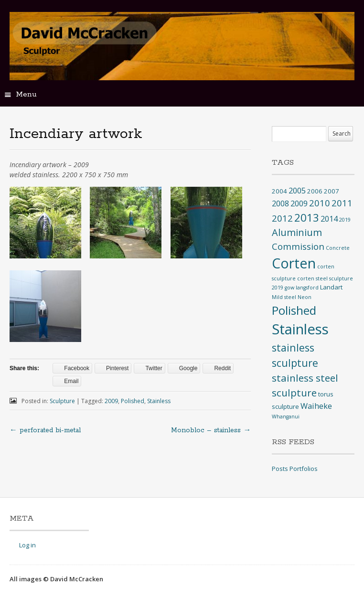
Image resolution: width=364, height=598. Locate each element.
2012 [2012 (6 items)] (282, 218)
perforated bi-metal (45, 430)
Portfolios (304, 469)
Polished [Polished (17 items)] (294, 310)
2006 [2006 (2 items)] (315, 191)
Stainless (159, 401)
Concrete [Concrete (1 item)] (338, 248)
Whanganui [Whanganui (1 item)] (286, 416)
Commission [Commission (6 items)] (298, 246)
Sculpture (62, 401)
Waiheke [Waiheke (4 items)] (316, 406)
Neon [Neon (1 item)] (305, 297)
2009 (111, 401)
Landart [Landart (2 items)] (331, 287)
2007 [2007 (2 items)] (332, 191)
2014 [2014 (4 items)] (329, 219)
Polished (133, 401)
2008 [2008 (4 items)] (280, 203)
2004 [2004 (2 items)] (279, 191)
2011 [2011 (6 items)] (342, 203)
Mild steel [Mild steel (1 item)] (284, 297)
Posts (280, 469)
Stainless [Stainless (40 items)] (300, 329)
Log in (27, 545)
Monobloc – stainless (211, 430)
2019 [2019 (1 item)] (345, 220)
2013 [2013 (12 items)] (307, 218)
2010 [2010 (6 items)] (320, 203)
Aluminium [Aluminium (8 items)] (297, 232)
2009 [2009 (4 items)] (299, 203)
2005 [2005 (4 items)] (297, 191)
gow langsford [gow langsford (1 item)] (302, 288)
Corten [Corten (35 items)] (294, 263)
